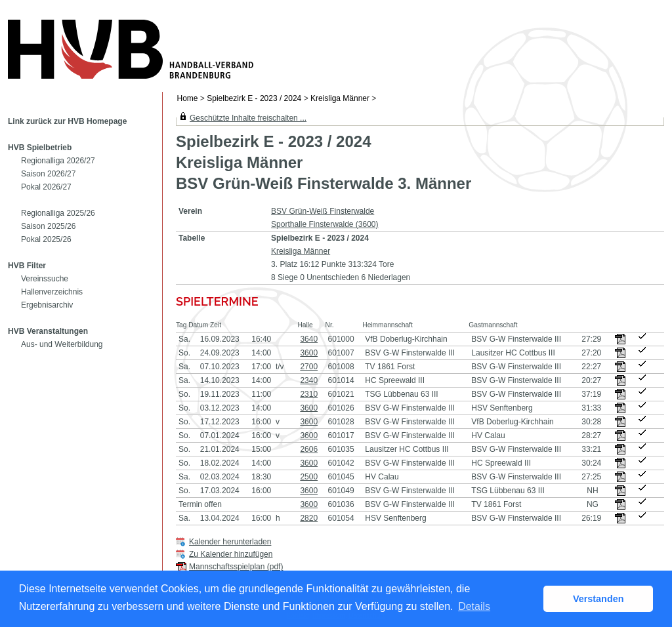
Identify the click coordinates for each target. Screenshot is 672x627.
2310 (309, 394)
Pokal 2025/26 (46, 239)
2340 (309, 380)
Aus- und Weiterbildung (62, 344)
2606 (309, 449)
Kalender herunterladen (230, 542)
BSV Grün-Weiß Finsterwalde (323, 211)
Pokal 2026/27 (46, 187)
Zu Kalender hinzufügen (231, 554)
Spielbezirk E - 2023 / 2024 (254, 98)
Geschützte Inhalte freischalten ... (248, 118)
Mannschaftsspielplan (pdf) (236, 567)
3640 (309, 339)
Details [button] (474, 606)
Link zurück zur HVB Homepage (67, 121)
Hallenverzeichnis (52, 292)
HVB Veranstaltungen (48, 331)
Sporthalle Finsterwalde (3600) (325, 224)
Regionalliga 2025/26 (58, 213)
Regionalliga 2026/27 (58, 161)
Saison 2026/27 (48, 174)
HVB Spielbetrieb (40, 148)
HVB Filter (27, 266)
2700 (309, 367)
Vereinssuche (45, 279)
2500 (309, 477)
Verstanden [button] (598, 599)
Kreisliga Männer (340, 98)
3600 (309, 353)
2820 (309, 518)
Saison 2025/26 (48, 226)
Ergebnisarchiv (47, 305)
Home (188, 98)
